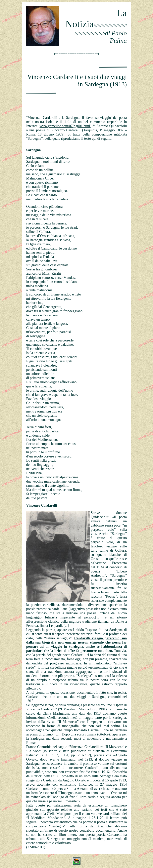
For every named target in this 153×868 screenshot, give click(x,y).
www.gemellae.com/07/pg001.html (65, 126)
